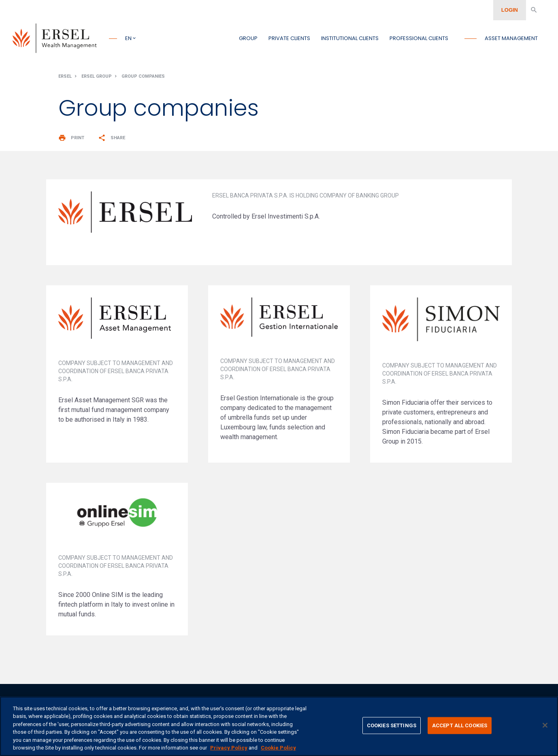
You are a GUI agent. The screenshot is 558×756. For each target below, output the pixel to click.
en (128, 38)
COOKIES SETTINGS (392, 725)
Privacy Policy (229, 748)
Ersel (65, 78)
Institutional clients (350, 38)
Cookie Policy (278, 748)
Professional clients (419, 38)
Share (112, 140)
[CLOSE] (545, 725)
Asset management (511, 38)
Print (71, 140)
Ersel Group (97, 78)
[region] (279, 726)
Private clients (289, 38)
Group (248, 38)
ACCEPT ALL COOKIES (460, 725)
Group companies (143, 78)
